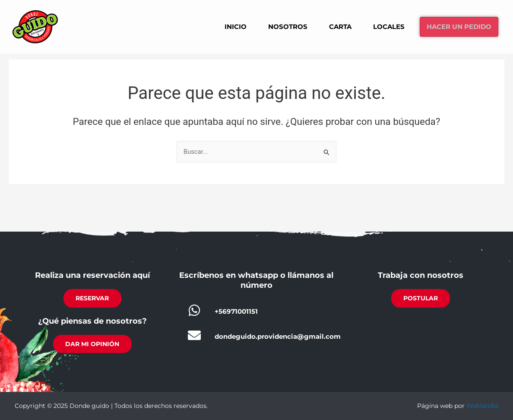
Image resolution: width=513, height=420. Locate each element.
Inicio (222, 26)
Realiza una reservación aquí (92, 274)
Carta (331, 26)
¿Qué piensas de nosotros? (92, 320)
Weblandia (482, 406)
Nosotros (276, 26)
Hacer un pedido (456, 27)
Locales (382, 26)
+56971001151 (236, 310)
